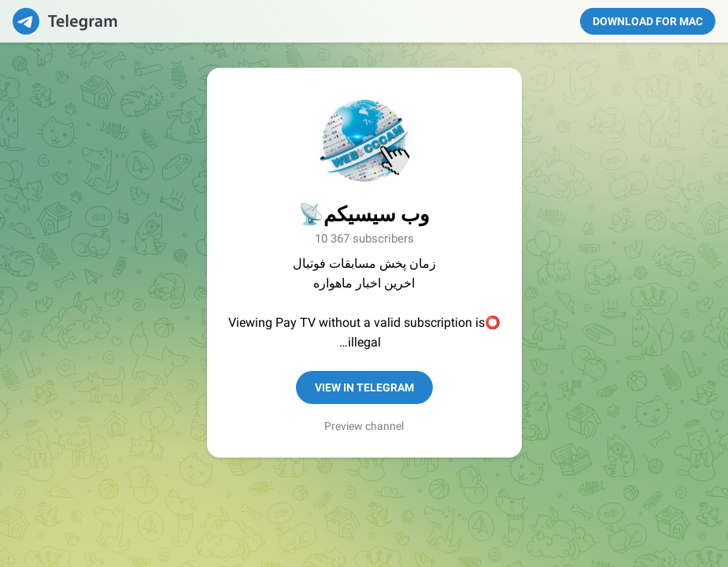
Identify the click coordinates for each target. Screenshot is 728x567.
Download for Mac (648, 21)
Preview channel (364, 426)
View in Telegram (364, 387)
